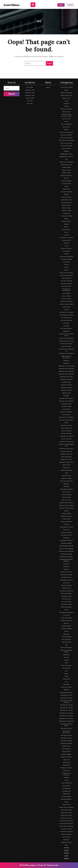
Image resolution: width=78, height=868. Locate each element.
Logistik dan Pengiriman (66, 442)
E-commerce (66, 213)
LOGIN (61, 5)
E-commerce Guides (66, 216)
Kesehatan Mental (66, 385)
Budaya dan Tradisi (66, 165)
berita (66, 121)
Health (66, 267)
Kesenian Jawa (66, 393)
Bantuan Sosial (66, 112)
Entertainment (66, 229)
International (66, 307)
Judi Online (66, 323)
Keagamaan (66, 331)
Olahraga (66, 486)
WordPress (66, 840)
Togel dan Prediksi (66, 757)
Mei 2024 (30, 103)
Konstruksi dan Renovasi (66, 420)
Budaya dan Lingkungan (66, 162)
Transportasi (66, 770)
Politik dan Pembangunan (66, 612)
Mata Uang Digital (66, 457)
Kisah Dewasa (66, 409)
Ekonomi (66, 227)
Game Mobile (66, 251)
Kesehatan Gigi (66, 382)
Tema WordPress (66, 749)
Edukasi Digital (66, 221)
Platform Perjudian (66, 607)
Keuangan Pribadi (66, 406)
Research (66, 623)
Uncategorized (66, 788)
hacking (66, 265)
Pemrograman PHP (66, 535)
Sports (66, 673)
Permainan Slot (66, 599)
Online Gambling (66, 495)
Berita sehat (66, 127)
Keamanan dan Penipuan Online (66, 335)
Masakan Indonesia (66, 451)
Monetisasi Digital (66, 478)
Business (66, 178)
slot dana (66, 657)
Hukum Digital (66, 293)
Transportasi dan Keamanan (66, 774)
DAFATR (70, 5)
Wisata (66, 802)
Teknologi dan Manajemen (66, 721)
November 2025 (30, 93)
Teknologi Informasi (66, 738)
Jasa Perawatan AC (66, 318)
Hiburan (66, 270)
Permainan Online (66, 596)
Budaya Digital (66, 167)
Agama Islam (66, 98)
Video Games (66, 794)
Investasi (66, 310)
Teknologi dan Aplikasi (66, 692)
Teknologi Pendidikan (66, 743)
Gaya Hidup (66, 262)
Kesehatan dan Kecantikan (66, 374)
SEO (66, 645)
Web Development (66, 799)
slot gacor (66, 660)
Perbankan (66, 564)
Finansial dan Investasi (66, 238)
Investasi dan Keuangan (66, 312)
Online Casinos (66, 492)
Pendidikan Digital (66, 543)
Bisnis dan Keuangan (66, 138)
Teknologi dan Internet (66, 710)
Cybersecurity (66, 189)
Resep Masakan (66, 626)
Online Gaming (66, 497)
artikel (66, 101)
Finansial (66, 235)
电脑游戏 (66, 859)
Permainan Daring (66, 585)
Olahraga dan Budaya (66, 489)
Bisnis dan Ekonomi (66, 135)
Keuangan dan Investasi (66, 398)
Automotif (66, 103)
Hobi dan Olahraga (66, 281)
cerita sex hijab (66, 184)
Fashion (66, 232)
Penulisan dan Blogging (66, 549)
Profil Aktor (66, 615)
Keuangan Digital (66, 404)
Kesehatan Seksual (66, 388)
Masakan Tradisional (66, 454)
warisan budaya (66, 796)
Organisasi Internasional (66, 508)
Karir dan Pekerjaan (66, 328)
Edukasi (66, 219)
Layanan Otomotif (66, 431)
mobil (66, 473)
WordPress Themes (66, 842)
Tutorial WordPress (66, 783)
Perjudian (66, 569)
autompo (66, 106)
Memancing (66, 468)
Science (66, 631)
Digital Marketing (66, 202)
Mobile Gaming (66, 476)
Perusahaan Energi (66, 604)
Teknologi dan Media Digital (66, 725)
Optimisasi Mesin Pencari (66, 505)
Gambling (66, 243)
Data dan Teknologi (66, 192)
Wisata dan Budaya (66, 810)
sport (66, 671)
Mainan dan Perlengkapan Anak (66, 445)
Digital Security (66, 205)
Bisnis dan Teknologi (66, 146)
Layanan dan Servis (66, 425)
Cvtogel (66, 186)
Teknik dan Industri (66, 687)
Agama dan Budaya (66, 93)
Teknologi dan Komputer (66, 716)
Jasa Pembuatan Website (66, 315)
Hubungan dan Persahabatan (66, 290)
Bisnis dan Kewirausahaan (66, 140)
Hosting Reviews (66, 286)
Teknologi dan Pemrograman (66, 732)
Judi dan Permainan (66, 320)
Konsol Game (66, 415)
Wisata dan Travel (66, 829)
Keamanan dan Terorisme (66, 341)
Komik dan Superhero (66, 412)
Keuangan (66, 396)
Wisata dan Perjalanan (66, 823)
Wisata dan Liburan (66, 818)
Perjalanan (66, 566)
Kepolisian (66, 360)
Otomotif (66, 511)
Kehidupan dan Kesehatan (66, 353)
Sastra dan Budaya (66, 629)
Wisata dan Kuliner (66, 815)
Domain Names (66, 208)
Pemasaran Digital (66, 532)
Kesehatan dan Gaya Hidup (66, 366)
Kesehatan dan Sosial (66, 377)
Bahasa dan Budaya (66, 109)
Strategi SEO (66, 679)
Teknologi (66, 690)
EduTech (66, 224)
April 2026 (30, 87)
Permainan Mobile (66, 593)
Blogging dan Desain (66, 154)
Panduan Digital (66, 513)
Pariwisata (66, 524)
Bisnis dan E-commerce (66, 132)
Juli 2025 (30, 101)
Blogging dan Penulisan (66, 156)
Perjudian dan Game (66, 572)
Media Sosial (66, 465)
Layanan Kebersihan (66, 428)
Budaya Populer (66, 173)
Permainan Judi (66, 588)
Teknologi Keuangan (66, 741)
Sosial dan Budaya (66, 665)
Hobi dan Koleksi (66, 278)
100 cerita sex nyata (66, 87)
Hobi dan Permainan (66, 284)
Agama (66, 90)
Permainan (66, 583)
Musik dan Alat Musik (66, 481)
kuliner (66, 423)
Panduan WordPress (66, 522)
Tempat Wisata (66, 751)
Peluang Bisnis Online (66, 527)
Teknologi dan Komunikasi (66, 718)
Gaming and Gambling (66, 257)
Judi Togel (66, 326)
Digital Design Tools (66, 200)
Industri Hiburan (66, 296)
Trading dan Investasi (66, 768)
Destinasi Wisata (66, 197)
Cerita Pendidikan (66, 181)
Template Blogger (66, 754)
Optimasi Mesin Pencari (66, 503)
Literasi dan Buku (66, 439)
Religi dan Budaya (66, 618)
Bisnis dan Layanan (66, 143)
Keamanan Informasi (66, 344)
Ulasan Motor (66, 786)
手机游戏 (66, 853)
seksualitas (66, 634)
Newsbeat (66, 484)
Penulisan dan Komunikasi (66, 551)
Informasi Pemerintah (66, 301)
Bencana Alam (66, 119)
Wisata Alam (66, 804)
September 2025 (30, 95)
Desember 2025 (30, 90)
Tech (66, 682)
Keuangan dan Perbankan (66, 401)
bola (66, 159)
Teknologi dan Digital (66, 698)
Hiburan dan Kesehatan (66, 273)
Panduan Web (66, 519)
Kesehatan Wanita (66, 390)
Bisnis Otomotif (66, 148)
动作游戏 (66, 848)
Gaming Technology (66, 259)
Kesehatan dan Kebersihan (66, 371)
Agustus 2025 (30, 98)
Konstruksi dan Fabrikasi (66, 417)
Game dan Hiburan (66, 248)
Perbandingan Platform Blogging (66, 560)
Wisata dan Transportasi (66, 826)
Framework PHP (66, 240)
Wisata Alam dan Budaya (66, 807)
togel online (66, 760)
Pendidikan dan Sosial (66, 540)
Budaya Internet (66, 170)
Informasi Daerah (66, 299)
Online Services (66, 500)
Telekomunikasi (66, 746)
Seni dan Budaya (66, 637)
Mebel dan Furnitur (66, 459)
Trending (66, 777)
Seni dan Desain (66, 639)
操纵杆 (66, 856)
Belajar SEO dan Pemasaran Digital (66, 115)
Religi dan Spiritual (66, 620)
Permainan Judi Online (66, 591)
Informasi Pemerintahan (66, 304)
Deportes (66, 194)
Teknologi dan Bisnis (66, 695)
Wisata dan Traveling (66, 832)
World (66, 845)
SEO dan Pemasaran (66, 647)
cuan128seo (12, 5)
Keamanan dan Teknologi (66, 338)
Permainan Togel (66, 602)
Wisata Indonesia (66, 834)
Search (50, 63)
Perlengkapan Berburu (66, 580)
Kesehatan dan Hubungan (66, 369)
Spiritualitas (66, 668)
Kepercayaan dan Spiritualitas (66, 357)
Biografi (66, 129)
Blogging (66, 151)
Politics (66, 610)
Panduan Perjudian (66, 516)
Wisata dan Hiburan (66, 813)
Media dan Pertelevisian (66, 462)
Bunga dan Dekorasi (66, 175)
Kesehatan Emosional (66, 379)
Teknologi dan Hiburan (66, 705)
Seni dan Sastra (66, 642)
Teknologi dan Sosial (66, 735)
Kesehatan (66, 363)
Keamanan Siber (66, 346)
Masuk (48, 87)
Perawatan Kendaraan (66, 557)
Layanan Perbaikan (66, 433)
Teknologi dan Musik (66, 728)
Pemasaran (66, 530)
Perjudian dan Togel (66, 575)
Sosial (66, 663)
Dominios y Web (66, 211)
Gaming (66, 254)
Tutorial (66, 780)
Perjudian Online (66, 577)
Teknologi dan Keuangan (66, 713)
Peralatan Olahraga (66, 554)
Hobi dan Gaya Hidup (66, 275)
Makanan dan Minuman (66, 449)
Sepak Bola (66, 655)
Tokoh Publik (66, 765)
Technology (66, 684)
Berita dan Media (66, 124)
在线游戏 (66, 850)
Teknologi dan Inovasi (66, 708)
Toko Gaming (66, 762)
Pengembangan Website (66, 546)
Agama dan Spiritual (66, 95)
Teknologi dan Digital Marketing (66, 701)
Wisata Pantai (66, 837)
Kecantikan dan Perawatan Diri (66, 350)
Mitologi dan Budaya (66, 470)
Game (66, 246)
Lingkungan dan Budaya (66, 436)
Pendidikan (66, 538)
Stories (66, 676)
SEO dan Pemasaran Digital (66, 651)
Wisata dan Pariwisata (66, 821)
